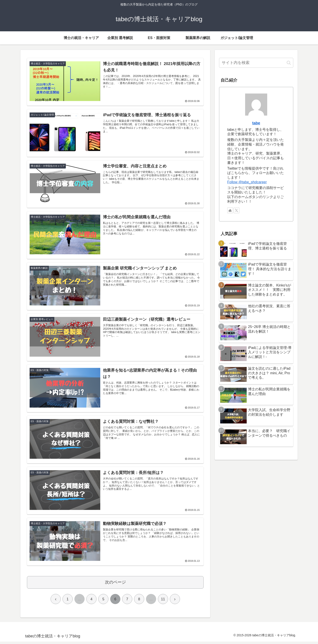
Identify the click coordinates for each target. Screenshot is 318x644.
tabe (256, 123)
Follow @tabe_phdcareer (247, 182)
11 (163, 602)
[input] (256, 63)
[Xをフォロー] (237, 210)
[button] (289, 63)
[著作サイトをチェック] (230, 210)
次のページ (115, 585)
